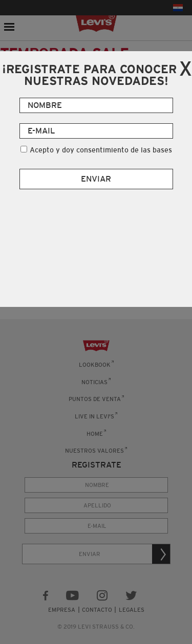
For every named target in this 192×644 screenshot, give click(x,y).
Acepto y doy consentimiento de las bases (101, 150)
